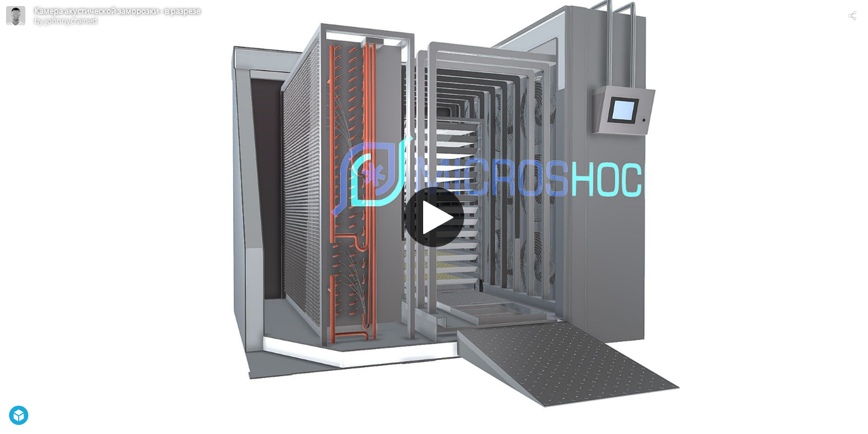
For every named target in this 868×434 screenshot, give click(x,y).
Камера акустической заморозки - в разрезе (117, 11)
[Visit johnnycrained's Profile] (16, 16)
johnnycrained (71, 20)
